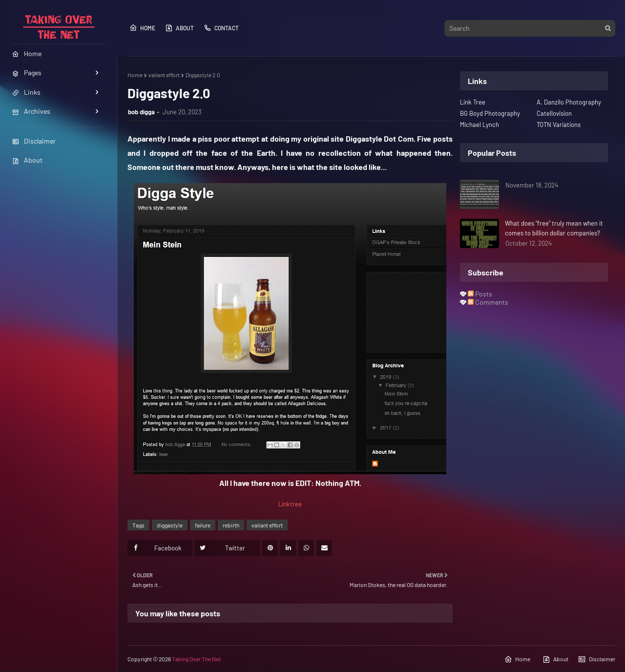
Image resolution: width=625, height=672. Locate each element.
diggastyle (170, 525)
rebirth (231, 525)
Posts (480, 294)
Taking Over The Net (196, 659)
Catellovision (554, 113)
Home (142, 28)
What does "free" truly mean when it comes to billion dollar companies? (554, 228)
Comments (488, 302)
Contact (221, 28)
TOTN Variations (559, 125)
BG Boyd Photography (490, 113)
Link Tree (473, 102)
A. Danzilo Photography (569, 102)
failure (203, 525)
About (27, 160)
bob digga (141, 112)
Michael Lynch (479, 125)
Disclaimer (34, 141)
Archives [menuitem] (31, 111)
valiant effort (164, 75)
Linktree (290, 504)
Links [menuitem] (26, 92)
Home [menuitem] (27, 53)
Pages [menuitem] (27, 73)
